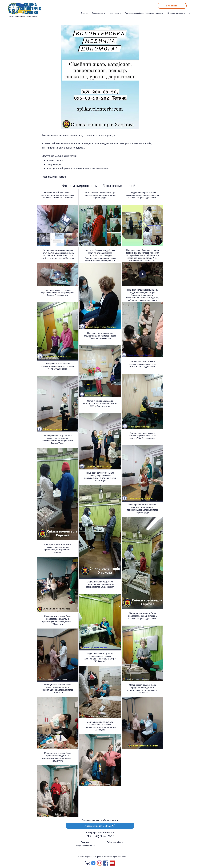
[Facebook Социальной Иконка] (106, 863)
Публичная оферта (115, 842)
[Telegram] (93, 863)
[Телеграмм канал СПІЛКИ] (100, 826)
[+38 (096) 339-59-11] (100, 836)
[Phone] (87, 863)
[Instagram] (100, 863)
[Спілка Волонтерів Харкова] (112, 863)
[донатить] (172, 6)
